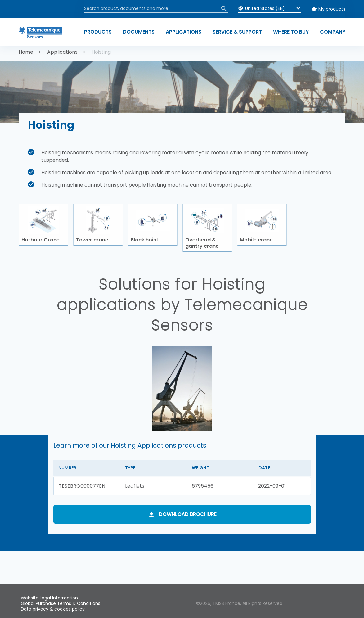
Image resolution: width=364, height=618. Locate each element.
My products (332, 9)
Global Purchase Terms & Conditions (61, 603)
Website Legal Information (49, 598)
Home (26, 52)
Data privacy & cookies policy (53, 609)
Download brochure (188, 514)
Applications (62, 52)
